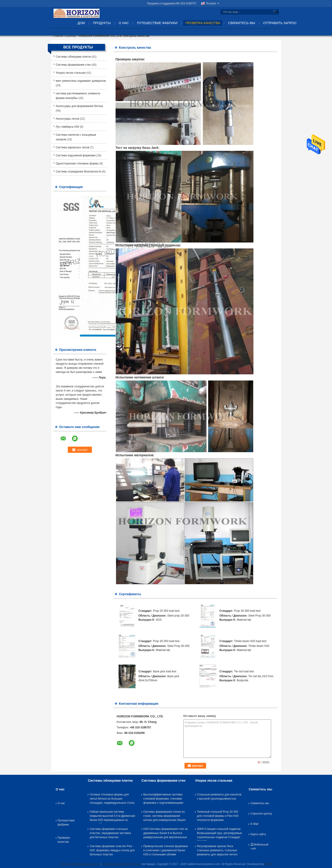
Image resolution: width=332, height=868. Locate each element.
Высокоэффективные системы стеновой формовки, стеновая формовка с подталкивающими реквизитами (163, 800)
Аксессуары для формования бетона (79, 106)
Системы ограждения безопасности (79, 172)
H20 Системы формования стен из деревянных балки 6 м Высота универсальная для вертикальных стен (166, 834)
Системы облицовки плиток (73, 57)
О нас (124, 23)
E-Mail (254, 824)
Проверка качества (203, 23)
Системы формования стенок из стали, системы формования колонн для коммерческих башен (165, 816)
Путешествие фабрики (157, 23)
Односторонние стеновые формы (77, 163)
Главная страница (64, 36)
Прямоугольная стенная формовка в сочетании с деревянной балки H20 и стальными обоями (166, 850)
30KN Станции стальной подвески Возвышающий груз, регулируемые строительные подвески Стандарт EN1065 (219, 834)
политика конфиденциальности (80, 864)
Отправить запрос (280, 23)
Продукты (102, 23)
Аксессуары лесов (68, 119)
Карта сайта (258, 834)
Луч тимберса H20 (68, 127)
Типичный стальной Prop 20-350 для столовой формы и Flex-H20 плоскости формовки (218, 816)
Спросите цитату (261, 814)
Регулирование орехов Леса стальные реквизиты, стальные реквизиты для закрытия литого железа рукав (217, 851)
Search (276, 12)
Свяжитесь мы (242, 23)
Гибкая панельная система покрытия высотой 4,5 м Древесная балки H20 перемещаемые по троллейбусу (112, 817)
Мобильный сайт (259, 846)
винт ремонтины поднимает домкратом (81, 81)
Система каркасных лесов (73, 147)
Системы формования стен (73, 65)
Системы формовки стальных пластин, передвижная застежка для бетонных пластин (110, 833)
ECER (268, 864)
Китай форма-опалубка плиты (121, 864)
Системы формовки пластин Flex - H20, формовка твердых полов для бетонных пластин (112, 850)
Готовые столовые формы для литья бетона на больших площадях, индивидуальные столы (112, 799)
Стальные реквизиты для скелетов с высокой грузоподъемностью (219, 797)
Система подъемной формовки (76, 155)
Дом (81, 23)
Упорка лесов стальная (71, 73)
